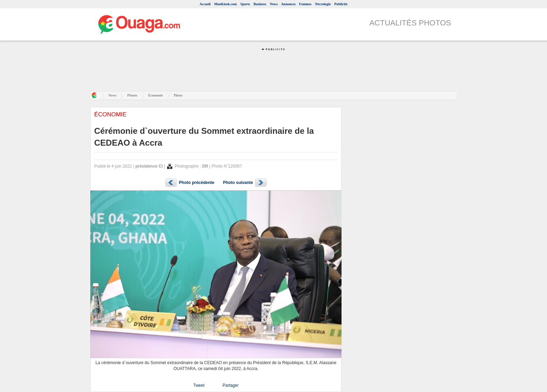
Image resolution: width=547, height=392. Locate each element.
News (274, 4)
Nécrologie (323, 4)
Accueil (205, 4)
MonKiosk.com (226, 4)
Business (260, 4)
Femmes (305, 4)
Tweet (199, 385)
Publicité (341, 4)
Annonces (289, 4)
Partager (231, 385)
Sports (245, 4)
